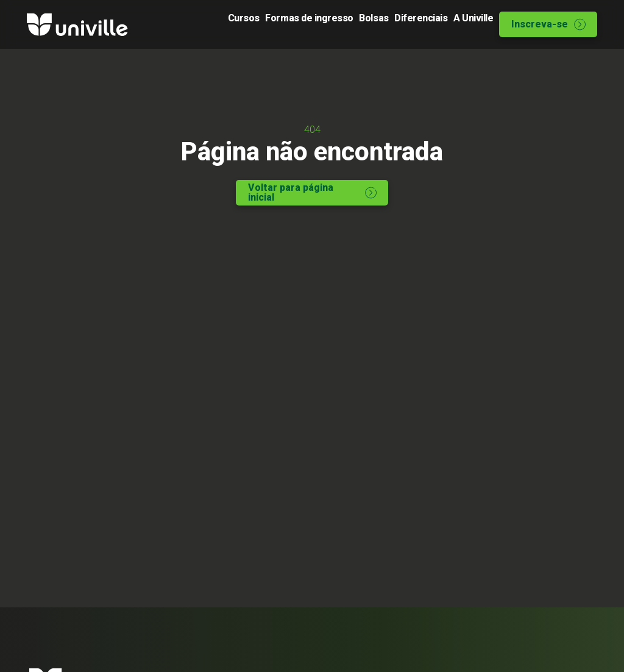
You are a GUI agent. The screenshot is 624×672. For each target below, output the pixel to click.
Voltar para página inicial (313, 197)
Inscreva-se (549, 24)
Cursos (188, 24)
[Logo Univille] (77, 25)
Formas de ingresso (264, 24)
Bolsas (340, 24)
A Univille (462, 24)
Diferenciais (399, 24)
